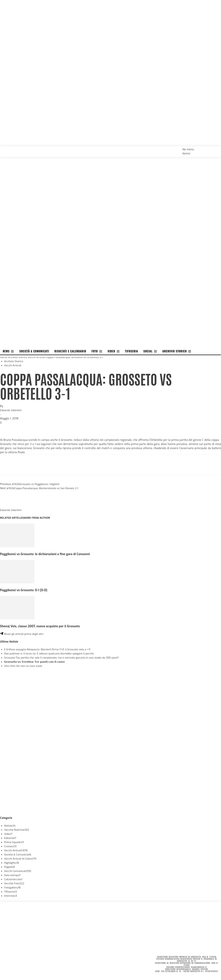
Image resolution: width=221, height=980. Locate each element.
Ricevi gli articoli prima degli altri (23, 634)
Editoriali (10, 838)
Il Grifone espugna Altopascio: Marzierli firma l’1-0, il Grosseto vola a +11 (49, 649)
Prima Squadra (15, 842)
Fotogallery (13, 887)
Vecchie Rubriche (17, 830)
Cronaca (11, 846)
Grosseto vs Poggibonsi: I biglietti (40, 484)
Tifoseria (11, 892)
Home (4, 357)
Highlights (12, 863)
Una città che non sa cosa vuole (24, 666)
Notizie (10, 826)
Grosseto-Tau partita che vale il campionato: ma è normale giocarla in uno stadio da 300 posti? (64, 658)
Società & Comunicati (18, 854)
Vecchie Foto (15, 883)
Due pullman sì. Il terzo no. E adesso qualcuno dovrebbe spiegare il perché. (51, 653)
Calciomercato (14, 879)
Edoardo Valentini (11, 410)
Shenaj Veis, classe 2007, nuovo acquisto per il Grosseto (42, 626)
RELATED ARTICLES (12, 518)
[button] (215, 149)
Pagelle (10, 867)
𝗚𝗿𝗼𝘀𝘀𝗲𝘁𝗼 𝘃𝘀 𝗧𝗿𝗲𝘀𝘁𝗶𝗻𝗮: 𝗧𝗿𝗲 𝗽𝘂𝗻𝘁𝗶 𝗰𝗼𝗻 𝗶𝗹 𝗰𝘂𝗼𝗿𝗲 (37, 662)
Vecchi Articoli (38, 357)
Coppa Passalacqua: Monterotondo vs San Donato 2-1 (48, 488)
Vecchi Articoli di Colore (21, 859)
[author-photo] (8, 506)
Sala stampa (13, 875)
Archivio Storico (18, 357)
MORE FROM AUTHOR (39, 518)
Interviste (11, 896)
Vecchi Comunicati (18, 871)
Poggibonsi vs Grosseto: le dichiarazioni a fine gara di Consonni (47, 554)
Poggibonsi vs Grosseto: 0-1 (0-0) (25, 590)
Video (8, 834)
